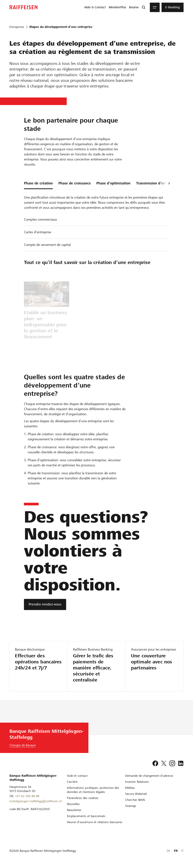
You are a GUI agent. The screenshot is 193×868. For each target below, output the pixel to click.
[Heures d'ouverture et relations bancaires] (95, 822)
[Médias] (130, 788)
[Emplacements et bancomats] (86, 816)
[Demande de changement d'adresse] (149, 776)
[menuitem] (95, 7)
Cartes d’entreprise (38, 232)
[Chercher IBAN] (135, 800)
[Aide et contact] (77, 776)
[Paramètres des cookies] (83, 798)
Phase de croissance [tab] (75, 183)
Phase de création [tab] (38, 183)
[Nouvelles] (73, 804)
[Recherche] (144, 7)
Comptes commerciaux (41, 219)
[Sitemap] (131, 806)
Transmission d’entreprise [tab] (157, 183)
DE (168, 851)
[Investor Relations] (137, 782)
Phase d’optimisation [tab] (113, 183)
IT (182, 851)
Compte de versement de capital (47, 245)
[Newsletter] (74, 810)
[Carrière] (72, 782)
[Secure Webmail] (136, 794)
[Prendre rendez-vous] (45, 604)
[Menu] (155, 7)
